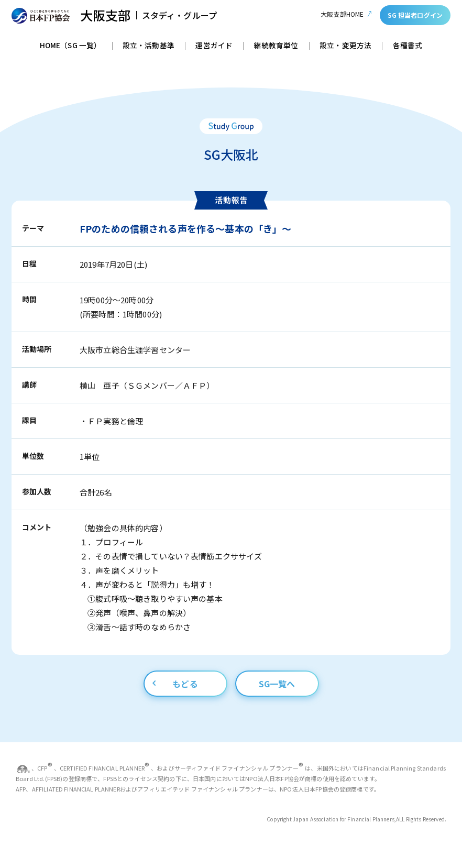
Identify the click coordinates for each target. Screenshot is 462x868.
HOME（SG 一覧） (71, 46)
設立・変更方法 (345, 46)
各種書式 (408, 46)
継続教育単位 (276, 46)
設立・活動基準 (148, 46)
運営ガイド (214, 46)
